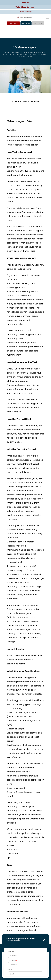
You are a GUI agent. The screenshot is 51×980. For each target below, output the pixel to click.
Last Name (13, 961)
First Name (13, 951)
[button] (48, 18)
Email (11, 970)
